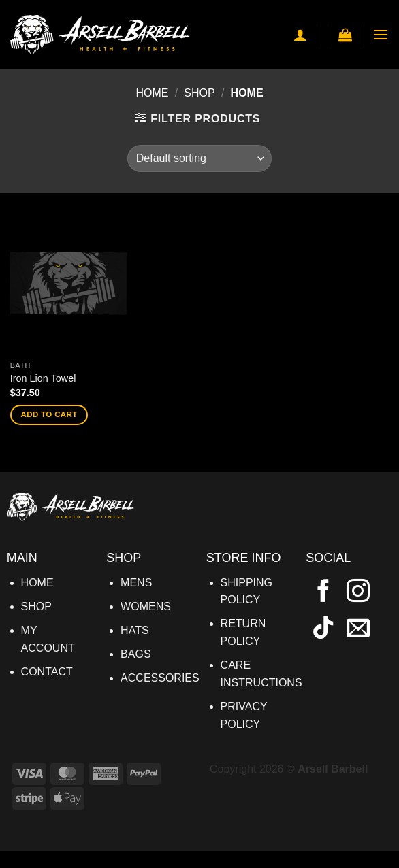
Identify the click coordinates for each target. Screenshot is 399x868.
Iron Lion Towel (43, 378)
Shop (199, 93)
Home (152, 93)
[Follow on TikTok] (323, 629)
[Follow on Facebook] (323, 592)
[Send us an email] (358, 629)
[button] (345, 35)
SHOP (36, 606)
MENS (136, 583)
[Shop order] (199, 158)
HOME (37, 583)
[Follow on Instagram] (358, 592)
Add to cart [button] (49, 414)
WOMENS (146, 606)
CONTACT (47, 672)
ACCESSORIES (160, 678)
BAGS (135, 654)
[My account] (300, 35)
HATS (134, 630)
